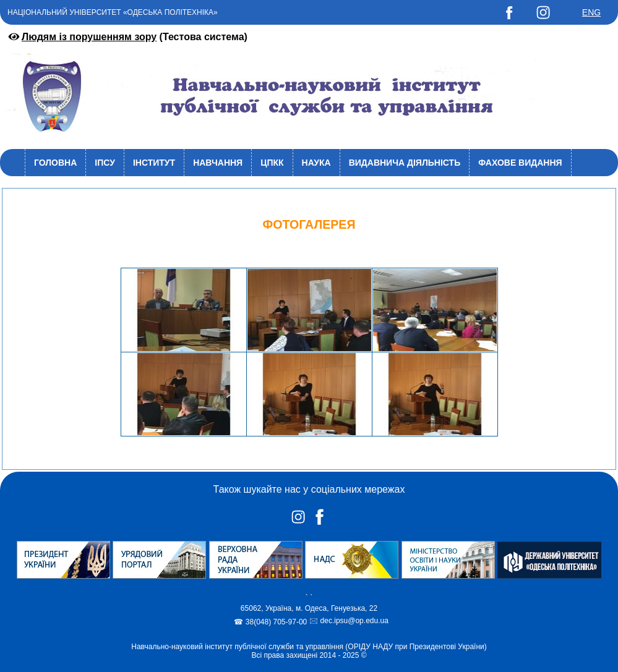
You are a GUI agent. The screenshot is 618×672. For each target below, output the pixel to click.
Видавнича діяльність (405, 163)
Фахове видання (520, 163)
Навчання (218, 163)
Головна (55, 163)
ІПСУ (105, 163)
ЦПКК (272, 163)
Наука (316, 163)
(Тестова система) (127, 37)
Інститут (154, 163)
